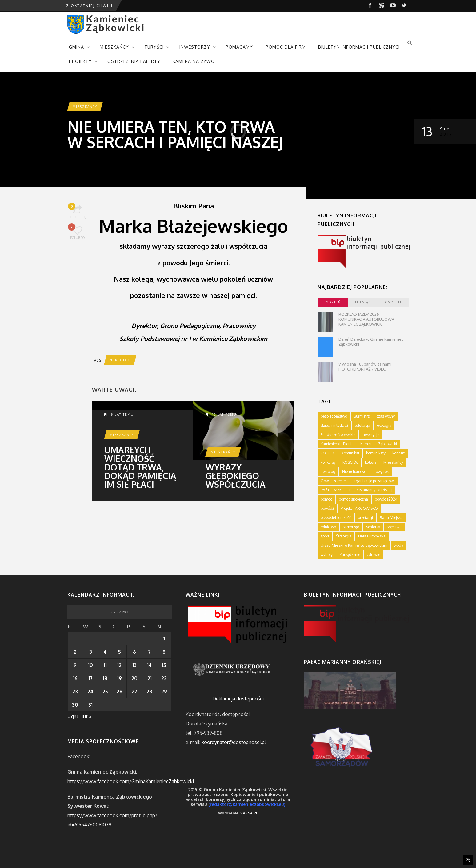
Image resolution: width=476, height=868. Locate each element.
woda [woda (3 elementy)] (399, 545)
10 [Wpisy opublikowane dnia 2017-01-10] (90, 665)
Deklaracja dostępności (238, 699)
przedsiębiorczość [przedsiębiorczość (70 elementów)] (336, 518)
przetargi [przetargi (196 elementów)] (365, 518)
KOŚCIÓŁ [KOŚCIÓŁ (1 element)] (350, 462)
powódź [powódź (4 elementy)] (327, 508)
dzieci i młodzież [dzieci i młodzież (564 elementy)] (334, 425)
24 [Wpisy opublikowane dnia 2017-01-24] (90, 692)
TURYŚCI (154, 47)
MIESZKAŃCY (114, 47)
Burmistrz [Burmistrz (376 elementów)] (362, 416)
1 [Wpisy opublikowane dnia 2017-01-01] (164, 639)
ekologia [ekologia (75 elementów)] (384, 425)
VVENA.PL (249, 813)
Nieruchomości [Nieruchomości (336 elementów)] (354, 472)
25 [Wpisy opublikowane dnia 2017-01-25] (105, 692)
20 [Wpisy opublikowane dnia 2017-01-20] (134, 678)
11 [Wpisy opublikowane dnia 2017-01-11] (105, 665)
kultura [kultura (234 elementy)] (371, 462)
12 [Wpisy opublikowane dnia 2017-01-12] (119, 665)
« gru (73, 716)
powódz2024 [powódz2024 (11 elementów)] (386, 499)
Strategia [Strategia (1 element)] (344, 536)
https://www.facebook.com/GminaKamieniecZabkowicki (131, 781)
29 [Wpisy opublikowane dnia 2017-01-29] (164, 692)
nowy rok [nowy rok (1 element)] (381, 472)
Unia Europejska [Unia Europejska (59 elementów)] (372, 536)
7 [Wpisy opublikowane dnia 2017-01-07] (149, 652)
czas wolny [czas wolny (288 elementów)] (386, 416)
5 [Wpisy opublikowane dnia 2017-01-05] (120, 652)
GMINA (76, 47)
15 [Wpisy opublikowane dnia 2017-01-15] (164, 665)
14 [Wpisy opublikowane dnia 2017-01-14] (150, 665)
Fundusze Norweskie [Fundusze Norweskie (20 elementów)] (338, 435)
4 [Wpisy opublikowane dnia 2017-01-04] (105, 652)
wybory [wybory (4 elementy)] (327, 555)
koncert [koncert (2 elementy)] (398, 453)
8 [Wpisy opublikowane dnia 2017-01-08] (164, 652)
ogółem (393, 302)
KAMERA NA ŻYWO (194, 61)
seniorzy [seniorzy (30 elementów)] (373, 527)
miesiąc (363, 302)
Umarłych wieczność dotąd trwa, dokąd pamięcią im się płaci (140, 467)
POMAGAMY (239, 47)
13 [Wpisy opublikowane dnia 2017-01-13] (134, 665)
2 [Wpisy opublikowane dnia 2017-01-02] (75, 652)
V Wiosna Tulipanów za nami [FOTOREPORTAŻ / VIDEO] (365, 367)
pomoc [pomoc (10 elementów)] (326, 499)
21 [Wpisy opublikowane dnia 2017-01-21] (150, 678)
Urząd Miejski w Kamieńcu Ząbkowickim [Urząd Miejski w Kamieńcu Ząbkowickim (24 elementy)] (354, 545)
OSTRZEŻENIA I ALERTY (134, 61)
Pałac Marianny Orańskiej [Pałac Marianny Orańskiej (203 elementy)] (371, 490)
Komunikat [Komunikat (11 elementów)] (350, 453)
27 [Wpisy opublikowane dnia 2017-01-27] (134, 692)
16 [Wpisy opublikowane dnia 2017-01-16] (75, 678)
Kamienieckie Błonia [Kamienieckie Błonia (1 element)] (337, 444)
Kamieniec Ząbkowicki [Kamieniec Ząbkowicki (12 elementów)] (379, 444)
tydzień (333, 302)
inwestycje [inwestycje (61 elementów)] (370, 435)
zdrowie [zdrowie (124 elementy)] (373, 555)
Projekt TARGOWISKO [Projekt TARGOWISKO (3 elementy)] (359, 508)
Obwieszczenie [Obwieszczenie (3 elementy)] (333, 481)
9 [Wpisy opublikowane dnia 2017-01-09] (75, 665)
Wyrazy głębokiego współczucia (236, 476)
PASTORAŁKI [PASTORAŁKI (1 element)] (332, 490)
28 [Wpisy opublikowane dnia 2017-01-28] (149, 692)
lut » (87, 716)
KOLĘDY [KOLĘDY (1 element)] (328, 453)
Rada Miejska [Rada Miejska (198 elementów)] (391, 518)
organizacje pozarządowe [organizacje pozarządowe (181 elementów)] (374, 481)
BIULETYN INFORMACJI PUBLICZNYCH (360, 47)
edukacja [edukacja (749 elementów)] (362, 425)
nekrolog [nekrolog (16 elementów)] (328, 472)
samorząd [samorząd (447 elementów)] (351, 527)
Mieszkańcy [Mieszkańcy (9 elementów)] (393, 462)
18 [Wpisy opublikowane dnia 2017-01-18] (105, 678)
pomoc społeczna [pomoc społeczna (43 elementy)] (353, 499)
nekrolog (120, 360)
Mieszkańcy (85, 107)
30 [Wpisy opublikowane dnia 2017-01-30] (75, 705)
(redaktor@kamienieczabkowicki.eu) (247, 804)
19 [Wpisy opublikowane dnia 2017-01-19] (120, 678)
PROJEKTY (80, 61)
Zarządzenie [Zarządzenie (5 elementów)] (350, 555)
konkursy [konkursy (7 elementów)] (328, 462)
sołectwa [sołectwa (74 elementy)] (394, 527)
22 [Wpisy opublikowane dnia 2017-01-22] (164, 678)
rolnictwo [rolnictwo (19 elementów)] (328, 527)
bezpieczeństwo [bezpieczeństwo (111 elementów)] (334, 416)
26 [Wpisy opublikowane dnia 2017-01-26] (120, 692)
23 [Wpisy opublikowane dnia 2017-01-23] (75, 692)
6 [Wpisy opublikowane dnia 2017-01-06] (134, 652)
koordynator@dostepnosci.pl (234, 742)
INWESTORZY (195, 47)
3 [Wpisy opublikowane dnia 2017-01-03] (91, 652)
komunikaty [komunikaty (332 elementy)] (376, 453)
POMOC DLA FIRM (286, 47)
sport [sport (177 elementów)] (325, 536)
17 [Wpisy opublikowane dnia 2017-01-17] (90, 678)
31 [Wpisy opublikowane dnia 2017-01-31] (90, 705)
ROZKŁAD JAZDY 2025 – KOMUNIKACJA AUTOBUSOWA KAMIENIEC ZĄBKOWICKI (366, 319)
